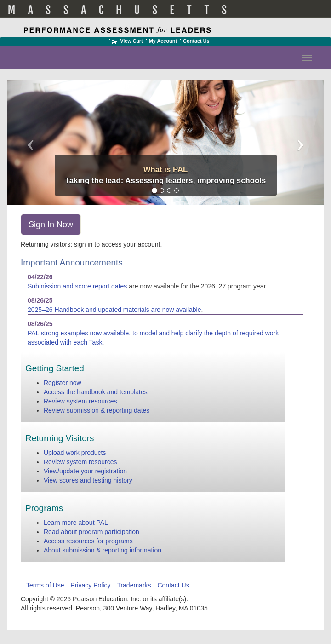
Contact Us (196, 41)
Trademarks (134, 585)
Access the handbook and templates (96, 392)
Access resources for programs (88, 541)
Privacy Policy (90, 585)
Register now (63, 383)
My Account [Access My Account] (163, 41)
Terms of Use (45, 585)
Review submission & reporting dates (97, 410)
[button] (31, 142)
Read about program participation (91, 532)
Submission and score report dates (77, 286)
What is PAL (166, 170)
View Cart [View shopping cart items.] (126, 41)
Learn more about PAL (76, 523)
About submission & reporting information (103, 550)
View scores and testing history (88, 480)
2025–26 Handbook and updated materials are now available (114, 310)
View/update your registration (85, 471)
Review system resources (80, 401)
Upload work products (75, 453)
